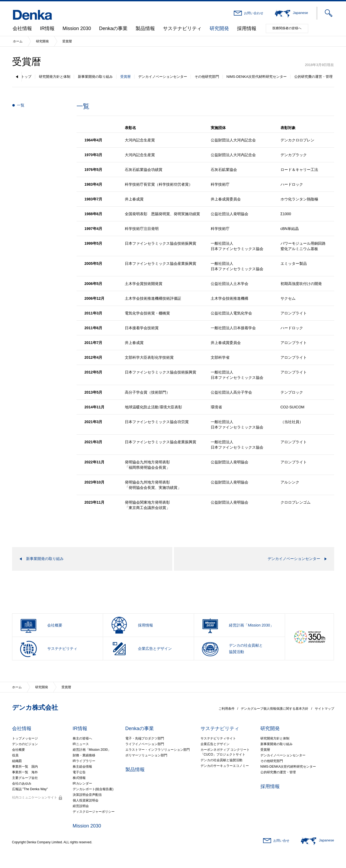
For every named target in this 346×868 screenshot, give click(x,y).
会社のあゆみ (22, 783)
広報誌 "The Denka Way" (30, 789)
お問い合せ (281, 841)
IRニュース (81, 744)
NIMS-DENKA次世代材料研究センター (257, 77)
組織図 (17, 761)
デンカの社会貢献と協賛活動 (221, 760)
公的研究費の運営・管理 (313, 77)
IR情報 (47, 28)
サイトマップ (325, 709)
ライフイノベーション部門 (145, 744)
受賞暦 (125, 77)
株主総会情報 (82, 767)
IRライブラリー (84, 761)
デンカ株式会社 (35, 707)
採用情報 (247, 28)
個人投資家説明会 (86, 800)
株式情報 (79, 778)
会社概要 (19, 750)
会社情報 (22, 28)
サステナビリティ (182, 28)
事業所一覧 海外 (25, 772)
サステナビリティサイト (218, 738)
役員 (15, 755)
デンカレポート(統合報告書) (93, 789)
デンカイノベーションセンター (163, 77)
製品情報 (145, 28)
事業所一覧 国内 (25, 767)
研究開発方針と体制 (55, 77)
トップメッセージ (25, 738)
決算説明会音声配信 (87, 795)
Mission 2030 (77, 28)
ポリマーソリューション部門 (146, 755)
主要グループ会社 (25, 778)
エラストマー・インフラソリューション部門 (158, 750)
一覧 (21, 105)
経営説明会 (81, 806)
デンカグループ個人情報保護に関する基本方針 (275, 709)
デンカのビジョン (25, 744)
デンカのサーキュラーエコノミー (225, 766)
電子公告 (79, 772)
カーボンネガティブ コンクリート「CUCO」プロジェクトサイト (225, 752)
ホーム (18, 41)
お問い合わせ (254, 13)
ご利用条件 (227, 709)
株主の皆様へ (82, 738)
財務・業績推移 (84, 755)
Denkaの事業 (113, 28)
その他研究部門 (207, 77)
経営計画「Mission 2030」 (92, 750)
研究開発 (219, 28)
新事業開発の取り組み (95, 77)
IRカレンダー (82, 783)
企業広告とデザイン (215, 744)
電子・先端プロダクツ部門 (145, 738)
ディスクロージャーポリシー (94, 812)
